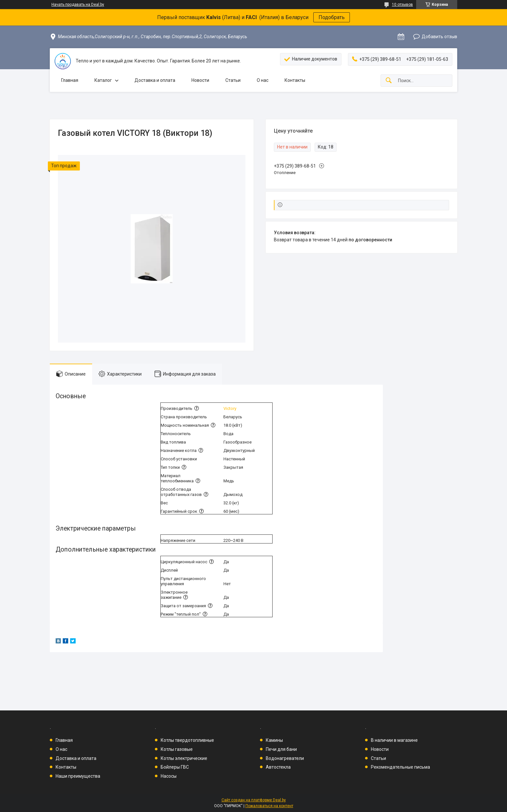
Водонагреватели (285, 758)
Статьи (233, 80)
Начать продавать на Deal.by (78, 5)
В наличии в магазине (394, 740)
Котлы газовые (177, 749)
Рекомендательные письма (400, 767)
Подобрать (332, 17)
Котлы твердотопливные (187, 740)
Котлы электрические (184, 758)
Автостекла (278, 767)
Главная (70, 80)
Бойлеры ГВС (175, 767)
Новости (200, 80)
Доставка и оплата (155, 80)
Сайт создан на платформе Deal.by (254, 800)
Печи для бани (281, 749)
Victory (230, 408)
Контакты (295, 80)
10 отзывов (402, 5)
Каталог (103, 80)
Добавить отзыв (439, 37)
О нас (263, 80)
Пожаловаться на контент (269, 806)
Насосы (169, 776)
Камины (274, 740)
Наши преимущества (78, 776)
